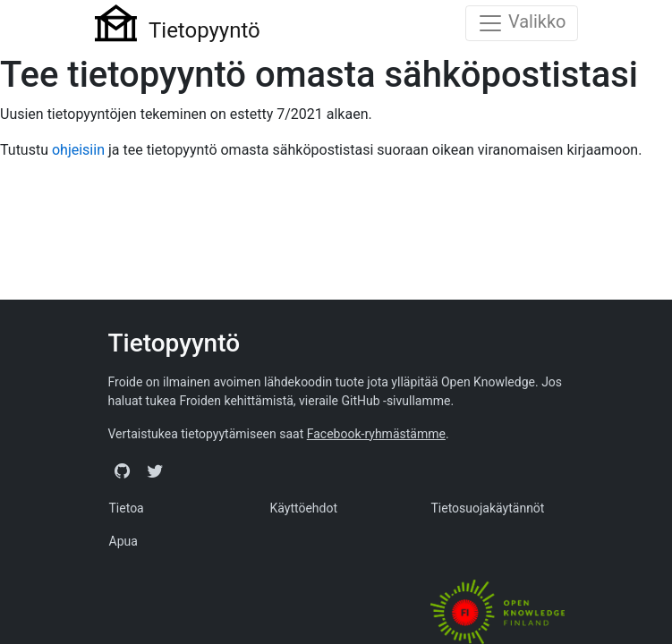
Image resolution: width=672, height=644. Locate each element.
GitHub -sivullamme (396, 401)
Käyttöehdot (303, 508)
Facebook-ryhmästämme (376, 434)
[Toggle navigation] (522, 23)
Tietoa (127, 508)
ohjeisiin (78, 150)
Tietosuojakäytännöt (487, 508)
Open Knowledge (488, 382)
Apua (123, 541)
